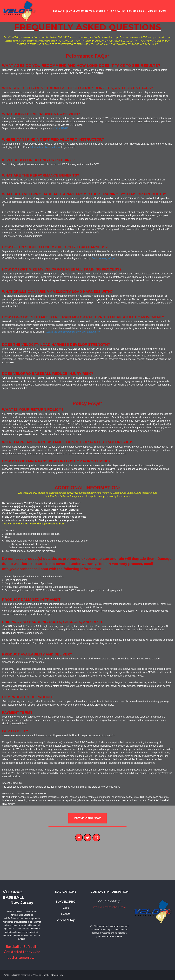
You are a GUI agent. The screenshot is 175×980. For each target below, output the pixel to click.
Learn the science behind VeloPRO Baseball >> (73, 332)
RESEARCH (59, 11)
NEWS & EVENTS (95, 11)
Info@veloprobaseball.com (45, 147)
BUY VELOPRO (75, 11)
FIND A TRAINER (116, 11)
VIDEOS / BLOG (157, 11)
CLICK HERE (60, 128)
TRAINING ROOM (137, 11)
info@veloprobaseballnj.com (109, 907)
